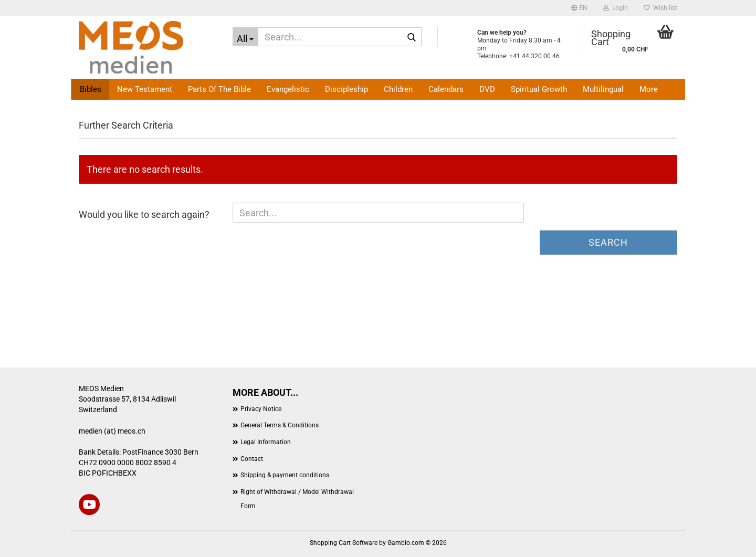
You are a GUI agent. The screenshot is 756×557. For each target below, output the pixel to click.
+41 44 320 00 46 (534, 56)
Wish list (660, 8)
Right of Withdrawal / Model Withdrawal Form (297, 499)
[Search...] (246, 37)
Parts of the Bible (219, 89)
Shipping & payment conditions (285, 475)
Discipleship (346, 89)
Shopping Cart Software (344, 543)
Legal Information (266, 442)
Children (398, 89)
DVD (487, 89)
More (649, 89)
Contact (252, 459)
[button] (579, 8)
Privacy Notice (261, 409)
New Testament (145, 89)
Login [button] (616, 8)
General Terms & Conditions (280, 425)
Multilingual (603, 89)
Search (608, 242)
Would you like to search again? (144, 214)
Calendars (446, 89)
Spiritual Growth (539, 89)
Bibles (91, 89)
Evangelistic (288, 89)
